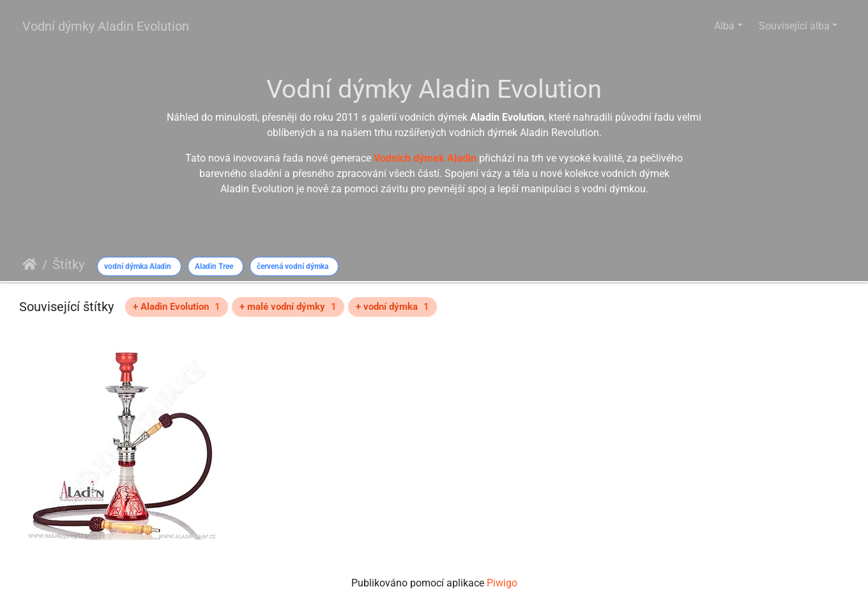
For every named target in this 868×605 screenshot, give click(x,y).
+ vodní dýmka (392, 307)
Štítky (68, 264)
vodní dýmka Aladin (138, 266)
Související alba (794, 26)
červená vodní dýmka (293, 266)
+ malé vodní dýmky (288, 307)
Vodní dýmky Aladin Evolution (106, 26)
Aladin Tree (214, 266)
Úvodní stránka (30, 264)
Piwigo (502, 583)
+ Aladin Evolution (177, 307)
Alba (724, 26)
